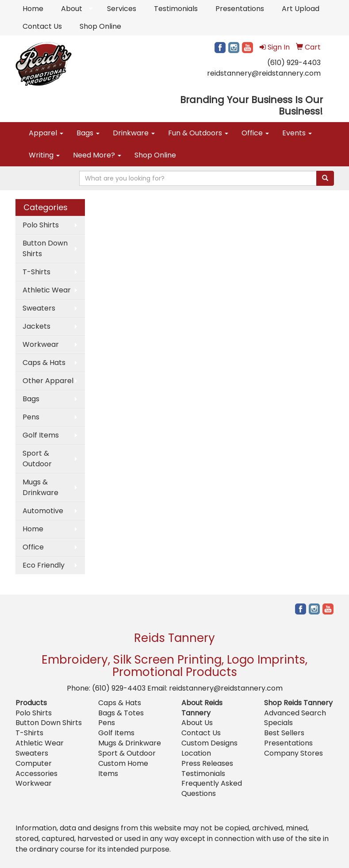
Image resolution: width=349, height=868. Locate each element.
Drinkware (134, 133)
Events (297, 133)
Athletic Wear (47, 290)
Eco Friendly (44, 565)
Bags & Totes (121, 713)
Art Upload (301, 9)
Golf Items (41, 435)
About (72, 9)
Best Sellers (284, 733)
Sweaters (39, 308)
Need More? (97, 155)
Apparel (46, 133)
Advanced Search (295, 713)
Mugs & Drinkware (40, 487)
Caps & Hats (44, 363)
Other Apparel (48, 381)
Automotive (43, 511)
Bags (88, 133)
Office (255, 133)
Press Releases (207, 763)
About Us (197, 723)
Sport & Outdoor (37, 459)
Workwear (41, 344)
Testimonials (176, 9)
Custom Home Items (123, 768)
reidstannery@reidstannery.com (264, 73)
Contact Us (42, 26)
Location (196, 753)
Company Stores (293, 753)
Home (33, 9)
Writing (44, 155)
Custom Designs (209, 743)
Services (122, 9)
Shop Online (100, 26)
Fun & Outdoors (198, 133)
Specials (278, 723)
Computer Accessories (36, 768)
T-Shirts (36, 272)
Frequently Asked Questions (212, 788)
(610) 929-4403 (294, 63)
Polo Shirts (41, 225)
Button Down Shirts (45, 248)
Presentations (240, 9)
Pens (31, 417)
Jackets (36, 326)
